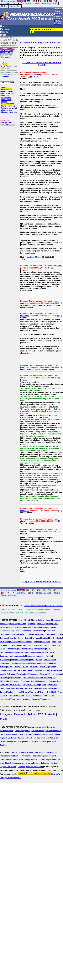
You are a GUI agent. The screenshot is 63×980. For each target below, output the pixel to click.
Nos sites (15, 6)
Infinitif (28, 652)
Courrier (13, 638)
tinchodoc (24, 316)
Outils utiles (28, 741)
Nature (3, 667)
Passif (30, 670)
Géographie (12, 649)
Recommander (7, 104)
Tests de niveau (14, 692)
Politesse (11, 674)
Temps (3, 692)
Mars (32, 660)
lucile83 (34, 257)
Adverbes (22, 624)
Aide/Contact (7, 89)
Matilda (39, 660)
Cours (3, 26)
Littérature (31, 656)
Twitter (32, 714)
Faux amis (46, 642)
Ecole (59, 638)
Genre (35, 645)
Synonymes (52, 688)
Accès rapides (7, 91)
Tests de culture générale (31, 734)
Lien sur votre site (9, 112)
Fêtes (29, 645)
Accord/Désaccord (54, 620)
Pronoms (4, 678)
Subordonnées (17, 688)
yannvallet (35, 74)
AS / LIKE (28, 620)
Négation (44, 667)
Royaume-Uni (15, 685)
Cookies (21, 767)
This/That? (51, 692)
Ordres (3, 670)
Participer (5, 29)
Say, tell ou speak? (31, 685)
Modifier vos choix (34, 767)
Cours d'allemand (53, 731)
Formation (14, 645)
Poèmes (44, 674)
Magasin (40, 656)
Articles (3, 627)
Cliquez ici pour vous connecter (9, 44)
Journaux (4, 656)
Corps (59, 634)
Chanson (39, 627)
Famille (37, 642)
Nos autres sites (8, 125)
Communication (51, 627)
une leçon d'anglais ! (8, 75)
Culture (27, 4)
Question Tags (55, 681)
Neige (10, 667)
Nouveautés (6, 98)
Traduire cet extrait (9, 108)
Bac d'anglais (41, 741)
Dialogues (35, 638)
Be (26, 627)
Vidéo (13, 699)
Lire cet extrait (7, 93)
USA (46, 696)
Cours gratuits (9, 590)
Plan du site (6, 100)
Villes (19, 699)
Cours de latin (24, 738)
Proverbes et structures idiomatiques (39, 678)
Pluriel (50, 670)
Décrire (52, 638)
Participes (12, 670)
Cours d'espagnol (22, 731)
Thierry (42, 692)
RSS (41, 714)
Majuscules (5, 660)
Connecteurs (19, 634)
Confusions (50, 631)
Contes (29, 634)
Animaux (41, 624)
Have (43, 649)
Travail (29, 696)
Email (3, 719)
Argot (56, 624)
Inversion (44, 652)
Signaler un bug (8, 106)
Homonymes (5, 652)
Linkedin (50, 714)
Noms (26, 667)
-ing (20, 620)
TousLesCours (50, 4)
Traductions (19, 696)
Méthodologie (36, 663)
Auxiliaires (19, 627)
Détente (4, 32)
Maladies (25, 660)
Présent (16, 681)
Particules (22, 670)
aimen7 (23, 378)
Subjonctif (4, 688)
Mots (54, 660)
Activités (4, 624)
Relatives (4, 685)
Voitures (26, 699)
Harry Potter (34, 649)
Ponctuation (22, 674)
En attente (4, 642)
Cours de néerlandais (9, 734)
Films (54, 642)
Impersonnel (18, 652)
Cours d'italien (38, 731)
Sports (43, 685)
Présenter (25, 681)
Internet (35, 652)
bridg (59, 266)
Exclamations (16, 642)
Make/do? (15, 660)
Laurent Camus (17, 752)
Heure (49, 649)
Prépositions (5, 681)
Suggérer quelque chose (35, 688)
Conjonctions (6, 634)
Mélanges (25, 663)
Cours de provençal (39, 738)
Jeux (36, 4)
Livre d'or (5, 96)
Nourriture (34, 667)
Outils (4, 6)
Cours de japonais (51, 734)
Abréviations (39, 620)
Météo (54, 663)
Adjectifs (13, 624)
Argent (49, 624)
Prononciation (15, 678)
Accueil (4, 87)
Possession (34, 674)
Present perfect (55, 674)
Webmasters (6, 110)
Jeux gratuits (6, 122)
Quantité (34, 681)
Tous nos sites (9, 595)
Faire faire (28, 642)
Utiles (3, 35)
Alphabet (32, 624)
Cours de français (38, 727)
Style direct (52, 685)
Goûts (47, 645)
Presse (4, 102)
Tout (11, 696)
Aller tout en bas (52, 43)
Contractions (39, 634)
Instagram (6, 714)
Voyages (35, 699)
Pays (43, 670)
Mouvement (5, 663)
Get (41, 645)
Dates (27, 638)
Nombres (18, 667)
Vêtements (45, 699)
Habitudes (23, 649)
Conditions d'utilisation (11, 756)
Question (43, 681)
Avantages (5, 57)
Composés (27, 631)
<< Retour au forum (30, 43)
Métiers (47, 663)
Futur (23, 645)
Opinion (53, 667)
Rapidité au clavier (8, 738)
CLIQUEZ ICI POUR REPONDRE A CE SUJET (42, 64)
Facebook (20, 714)
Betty (31, 627)
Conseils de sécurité (31, 756)
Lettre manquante (17, 656)
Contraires (50, 634)
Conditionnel (38, 631)
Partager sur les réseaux (10, 778)
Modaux (47, 660)
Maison (49, 656)
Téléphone (38, 696)
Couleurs (4, 638)
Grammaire (55, 645)
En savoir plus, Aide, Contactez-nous (41, 752)
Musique (15, 663)
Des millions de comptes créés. (7, 51)
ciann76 (24, 531)
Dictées (45, 638)
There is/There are (30, 692)
